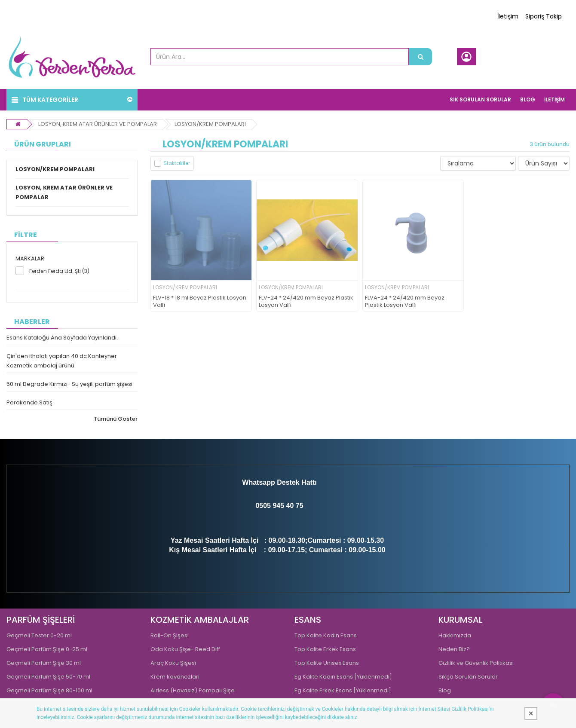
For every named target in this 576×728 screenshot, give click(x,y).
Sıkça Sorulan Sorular (468, 677)
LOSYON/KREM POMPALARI (210, 124)
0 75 (296, 506)
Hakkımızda (455, 635)
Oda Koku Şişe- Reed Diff (185, 649)
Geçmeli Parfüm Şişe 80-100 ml (49, 690)
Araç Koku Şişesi (173, 663)
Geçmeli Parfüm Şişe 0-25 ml (47, 649)
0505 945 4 (273, 506)
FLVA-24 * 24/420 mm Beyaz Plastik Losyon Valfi (405, 302)
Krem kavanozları (175, 677)
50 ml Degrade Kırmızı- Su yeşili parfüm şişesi (69, 384)
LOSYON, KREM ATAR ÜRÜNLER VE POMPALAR (98, 124)
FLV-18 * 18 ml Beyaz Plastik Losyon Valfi (200, 302)
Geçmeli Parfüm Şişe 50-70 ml (48, 677)
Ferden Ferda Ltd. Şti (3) (59, 271)
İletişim (508, 16)
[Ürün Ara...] (420, 57)
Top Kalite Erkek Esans (325, 649)
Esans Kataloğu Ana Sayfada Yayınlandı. (62, 338)
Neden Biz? (454, 649)
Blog (445, 690)
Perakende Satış (29, 402)
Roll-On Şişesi (170, 635)
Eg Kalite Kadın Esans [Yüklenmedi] (343, 677)
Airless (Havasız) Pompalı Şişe (193, 690)
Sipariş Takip (544, 16)
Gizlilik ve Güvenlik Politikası (476, 663)
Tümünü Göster (116, 419)
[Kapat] (531, 713)
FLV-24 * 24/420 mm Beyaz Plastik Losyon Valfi (306, 302)
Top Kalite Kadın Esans (326, 635)
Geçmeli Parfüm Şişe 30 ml (44, 663)
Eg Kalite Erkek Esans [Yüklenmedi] (343, 690)
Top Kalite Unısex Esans (327, 663)
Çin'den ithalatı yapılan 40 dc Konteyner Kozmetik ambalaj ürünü (62, 361)
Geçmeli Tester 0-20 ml (39, 635)
